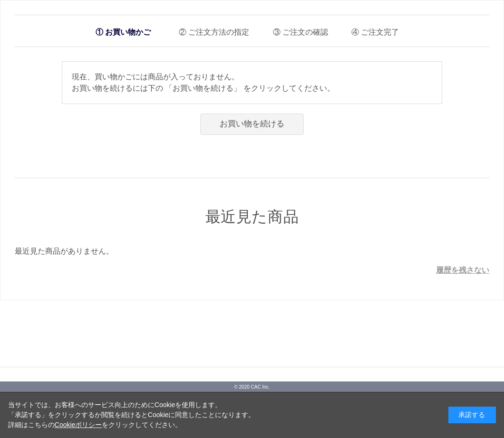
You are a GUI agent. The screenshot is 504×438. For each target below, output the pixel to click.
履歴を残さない (463, 270)
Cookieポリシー (78, 425)
